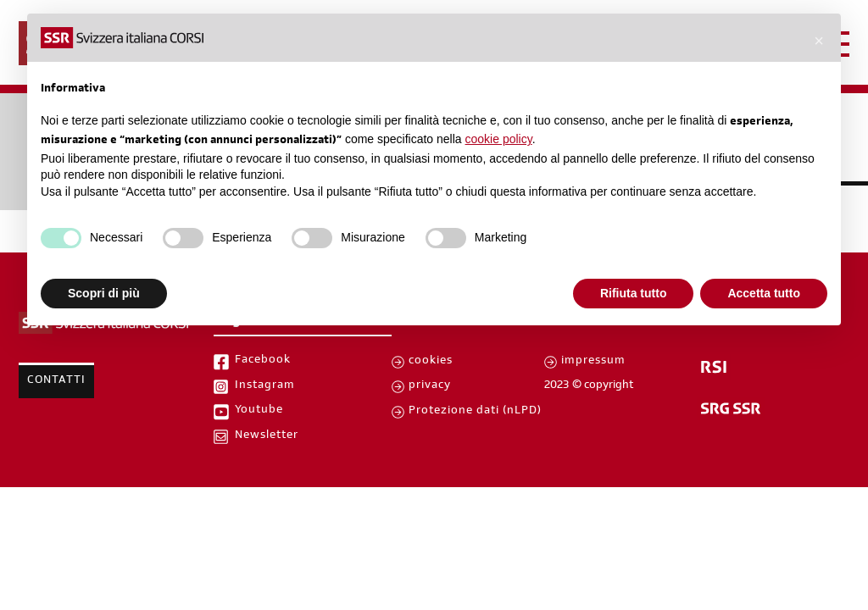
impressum (593, 362)
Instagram (265, 386)
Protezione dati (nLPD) (475, 412)
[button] (819, 41)
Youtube (259, 411)
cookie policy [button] (499, 139)
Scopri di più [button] (104, 293)
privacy (430, 386)
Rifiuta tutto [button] (634, 293)
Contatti (56, 381)
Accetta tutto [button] (764, 293)
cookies (431, 362)
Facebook (263, 361)
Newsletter (267, 436)
